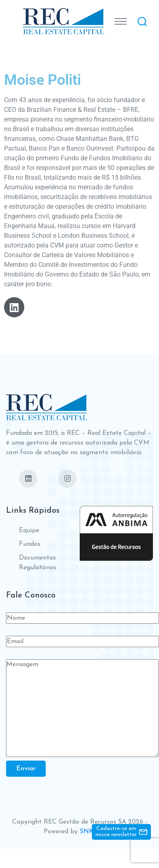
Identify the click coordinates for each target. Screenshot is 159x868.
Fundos (30, 544)
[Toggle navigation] (121, 21)
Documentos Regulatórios (38, 563)
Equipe (29, 530)
